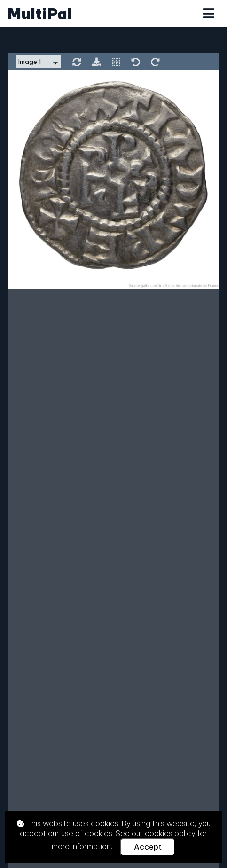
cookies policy (170, 833)
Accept (148, 847)
